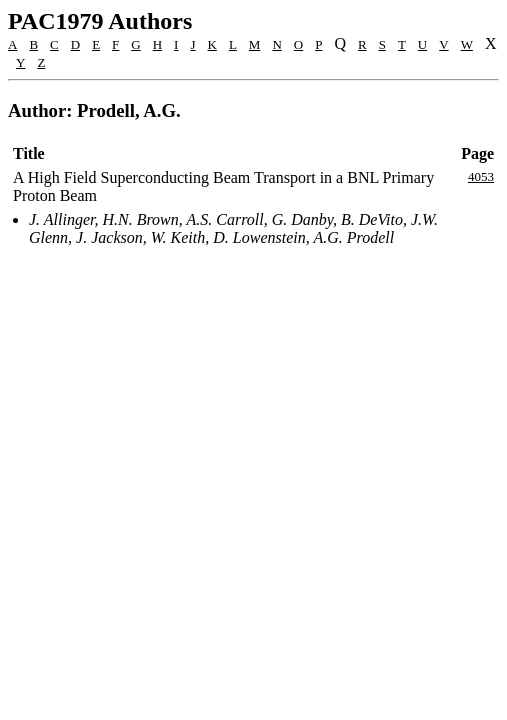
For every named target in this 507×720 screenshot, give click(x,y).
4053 (481, 176)
